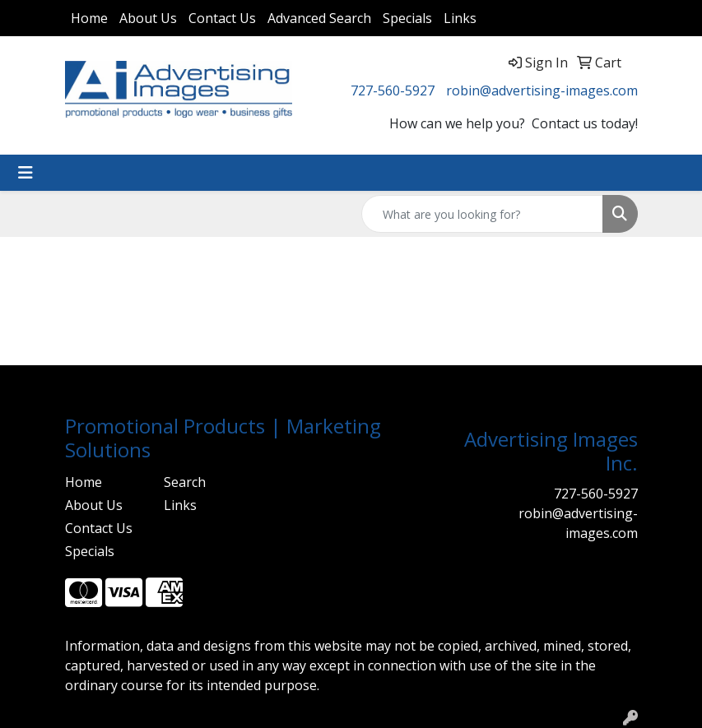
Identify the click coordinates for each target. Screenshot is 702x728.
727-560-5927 (393, 90)
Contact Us (222, 18)
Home (89, 18)
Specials (407, 18)
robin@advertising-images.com (542, 90)
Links (460, 18)
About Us (148, 18)
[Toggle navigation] (26, 173)
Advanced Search (319, 18)
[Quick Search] (482, 214)
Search (185, 482)
